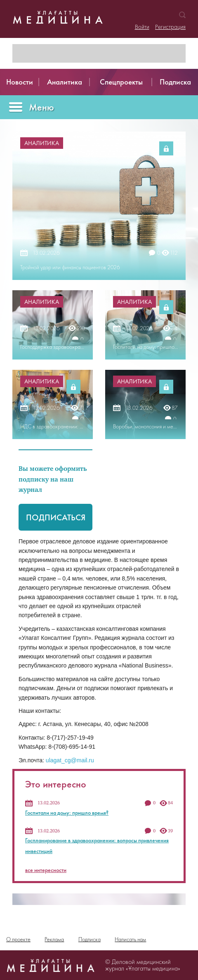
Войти (142, 27)
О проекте (18, 939)
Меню (41, 107)
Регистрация (170, 27)
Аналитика (42, 143)
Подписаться (56, 517)
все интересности (46, 870)
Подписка (90, 939)
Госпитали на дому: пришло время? (67, 813)
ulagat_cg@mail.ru (70, 760)
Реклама (54, 939)
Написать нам (130, 939)
